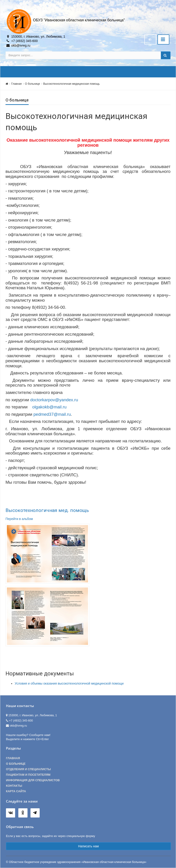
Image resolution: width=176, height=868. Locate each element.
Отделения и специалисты (28, 769)
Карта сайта (16, 791)
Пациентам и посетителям (28, 775)
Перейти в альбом (19, 519)
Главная (16, 84)
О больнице (33, 84)
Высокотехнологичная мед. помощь (47, 510)
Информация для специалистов (33, 780)
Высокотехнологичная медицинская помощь (72, 84)
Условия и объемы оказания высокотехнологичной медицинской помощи (69, 683)
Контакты (14, 786)
